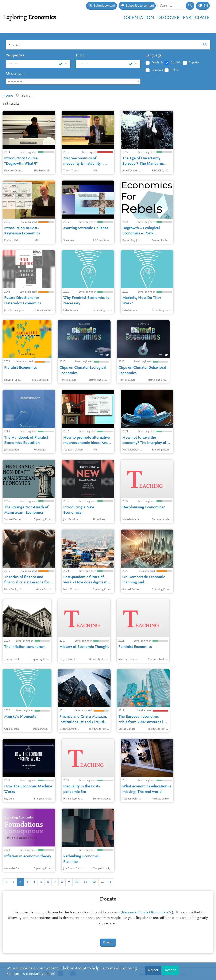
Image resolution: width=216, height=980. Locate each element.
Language (154, 55)
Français (157, 70)
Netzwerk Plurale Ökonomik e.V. (147, 913)
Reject (153, 970)
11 (85, 882)
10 (77, 882)
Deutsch (157, 63)
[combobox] (73, 81)
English (176, 63)
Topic (80, 55)
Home (8, 96)
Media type (15, 74)
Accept (170, 970)
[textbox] (73, 82)
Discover (168, 18)
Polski (175, 70)
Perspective (15, 55)
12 (94, 882)
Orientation (139, 18)
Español (194, 63)
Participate (196, 18)
